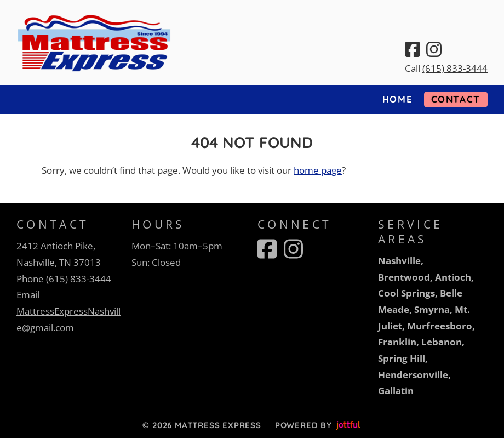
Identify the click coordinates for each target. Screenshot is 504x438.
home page (318, 170)
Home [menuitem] (397, 99)
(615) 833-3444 (455, 68)
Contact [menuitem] (456, 99)
